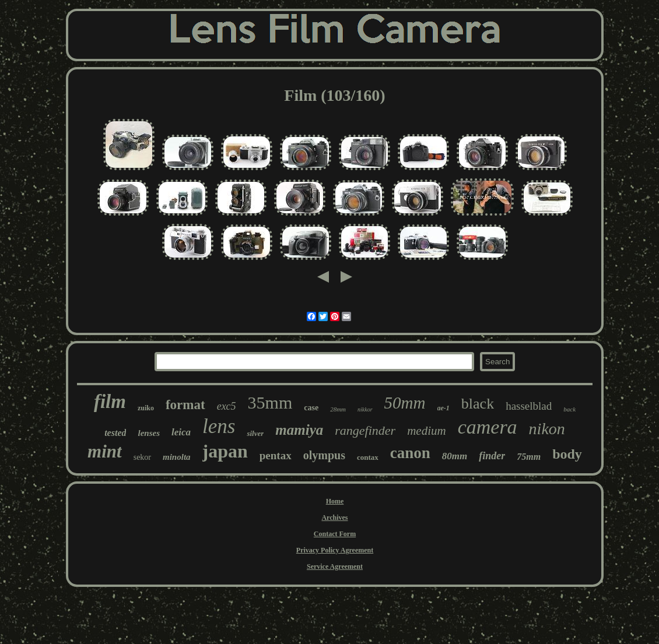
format (185, 405)
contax (368, 457)
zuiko (146, 408)
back (569, 409)
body (567, 454)
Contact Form (335, 534)
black (478, 404)
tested (115, 433)
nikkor (365, 409)
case (311, 408)
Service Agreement (335, 566)
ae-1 (444, 408)
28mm (338, 409)
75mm (529, 457)
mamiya (299, 430)
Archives (334, 518)
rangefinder (365, 430)
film (110, 402)
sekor (142, 457)
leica (181, 432)
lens (219, 426)
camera (488, 427)
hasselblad (529, 406)
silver (255, 433)
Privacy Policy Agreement (335, 550)
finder (492, 456)
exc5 (227, 406)
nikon (547, 429)
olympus (324, 455)
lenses (149, 433)
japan (225, 451)
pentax (276, 455)
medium (427, 431)
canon (410, 453)
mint (105, 451)
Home (335, 501)
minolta (177, 457)
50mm (405, 403)
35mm (270, 402)
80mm (455, 456)
